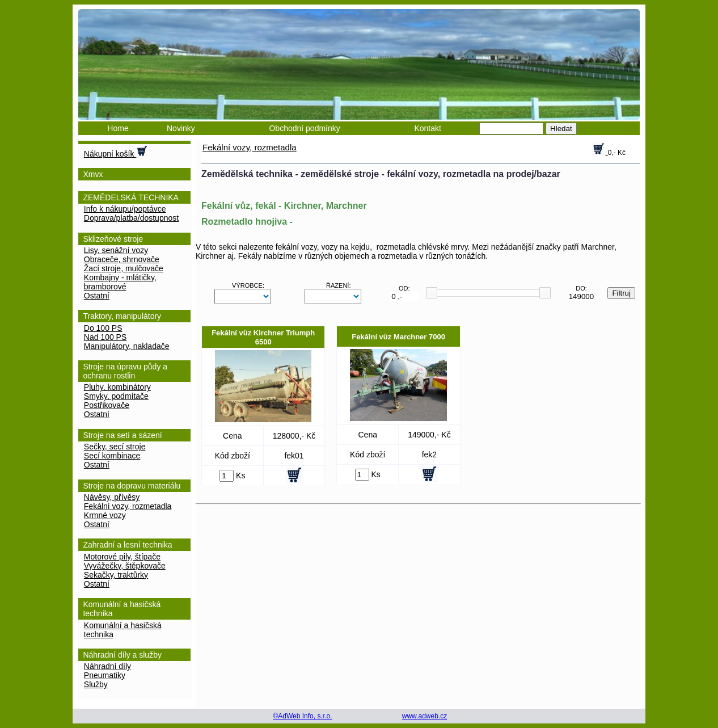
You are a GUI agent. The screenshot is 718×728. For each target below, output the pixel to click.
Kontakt (427, 128)
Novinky (181, 128)
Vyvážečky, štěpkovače (125, 566)
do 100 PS (103, 328)
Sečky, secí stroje (115, 447)
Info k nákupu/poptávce (125, 209)
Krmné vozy (105, 515)
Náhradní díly (107, 666)
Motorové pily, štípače (122, 557)
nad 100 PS (105, 337)
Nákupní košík (116, 152)
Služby (96, 684)
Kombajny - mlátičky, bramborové (120, 282)
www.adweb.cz (425, 716)
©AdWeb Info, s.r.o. (302, 716)
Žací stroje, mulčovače (124, 268)
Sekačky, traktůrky (116, 575)
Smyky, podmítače (116, 396)
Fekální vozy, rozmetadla (128, 506)
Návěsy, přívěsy (112, 497)
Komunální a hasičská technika (123, 630)
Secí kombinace (112, 456)
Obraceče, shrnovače (122, 259)
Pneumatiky (105, 675)
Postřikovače (107, 405)
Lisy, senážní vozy (116, 250)
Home (118, 128)
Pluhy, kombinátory (117, 387)
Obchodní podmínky (304, 128)
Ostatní (97, 296)
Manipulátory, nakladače (127, 346)
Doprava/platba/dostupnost (131, 218)
